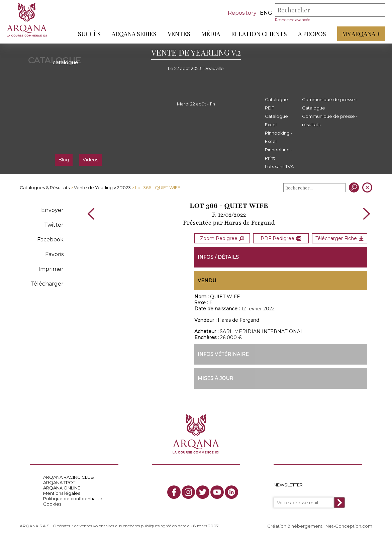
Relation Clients (259, 34)
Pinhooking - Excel (279, 137)
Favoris (54, 254)
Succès (89, 34)
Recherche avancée (292, 20)
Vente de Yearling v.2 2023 (102, 187)
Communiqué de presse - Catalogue (330, 104)
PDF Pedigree (281, 238)
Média (211, 34)
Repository (242, 13)
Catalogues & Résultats (45, 187)
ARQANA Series (134, 34)
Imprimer (51, 269)
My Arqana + (361, 34)
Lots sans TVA (279, 166)
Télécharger (47, 284)
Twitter (54, 225)
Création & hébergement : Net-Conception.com (320, 526)
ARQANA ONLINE (62, 488)
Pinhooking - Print (279, 154)
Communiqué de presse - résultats (330, 120)
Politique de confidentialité (73, 498)
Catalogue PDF (276, 104)
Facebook (50, 240)
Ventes (179, 34)
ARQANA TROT (59, 482)
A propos (312, 34)
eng (266, 13)
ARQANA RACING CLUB (69, 477)
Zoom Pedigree (222, 238)
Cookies (52, 504)
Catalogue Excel (276, 120)
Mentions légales (62, 493)
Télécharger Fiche (339, 238)
